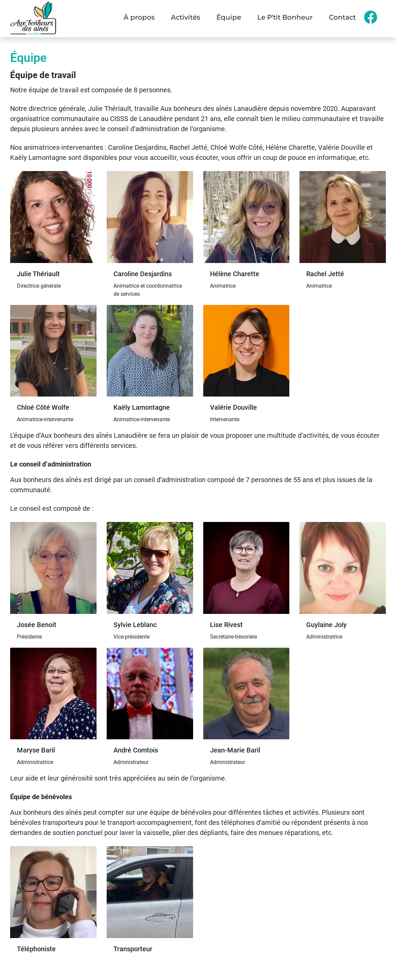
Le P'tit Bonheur (285, 17)
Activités (186, 17)
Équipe (229, 17)
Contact (342, 17)
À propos (139, 17)
